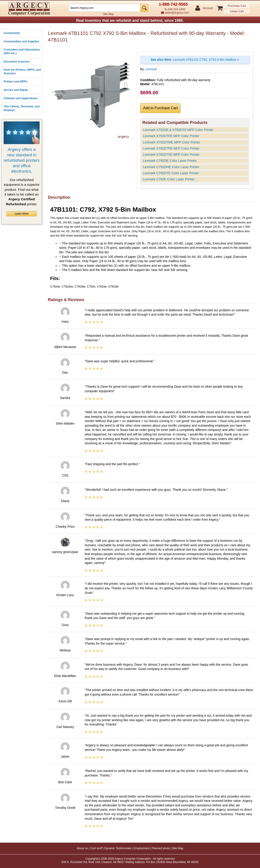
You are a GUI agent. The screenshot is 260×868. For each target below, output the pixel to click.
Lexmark (151, 69)
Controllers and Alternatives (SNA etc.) (22, 51)
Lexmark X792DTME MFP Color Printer (172, 142)
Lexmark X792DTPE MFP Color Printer (171, 148)
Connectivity (12, 33)
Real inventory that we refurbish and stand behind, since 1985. (130, 21)
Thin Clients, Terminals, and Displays (22, 108)
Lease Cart (237, 11)
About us (82, 848)
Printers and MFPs (16, 82)
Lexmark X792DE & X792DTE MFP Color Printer (178, 130)
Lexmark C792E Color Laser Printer (169, 179)
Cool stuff (96, 848)
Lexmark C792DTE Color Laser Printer (171, 173)
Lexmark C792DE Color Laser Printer (170, 161)
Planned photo (161, 848)
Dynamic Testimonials (118, 848)
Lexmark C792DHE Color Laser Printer (171, 167)
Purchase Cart (237, 6)
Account (207, 8)
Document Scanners (17, 62)
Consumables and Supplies (21, 41)
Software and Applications (21, 98)
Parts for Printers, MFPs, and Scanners (22, 72)
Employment (142, 848)
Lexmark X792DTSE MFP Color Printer (171, 155)
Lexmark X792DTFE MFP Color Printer (171, 136)
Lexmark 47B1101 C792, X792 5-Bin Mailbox (195, 60)
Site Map (108, 14)
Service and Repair (16, 90)
